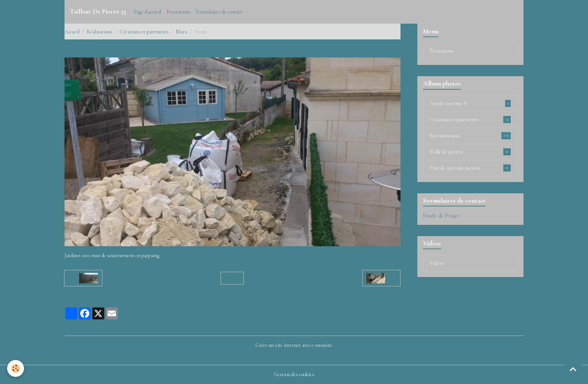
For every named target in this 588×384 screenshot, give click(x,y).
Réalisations (100, 32)
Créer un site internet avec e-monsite (294, 345)
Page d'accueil (148, 12)
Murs (181, 32)
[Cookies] (16, 368)
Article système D (470, 103)
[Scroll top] (573, 369)
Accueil (72, 32)
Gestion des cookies (294, 374)
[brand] (98, 12)
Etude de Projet (441, 215)
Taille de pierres (470, 152)
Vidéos (437, 263)
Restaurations (470, 136)
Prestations (178, 12)
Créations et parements (144, 32)
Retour (232, 278)
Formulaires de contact (219, 12)
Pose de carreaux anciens (470, 168)
